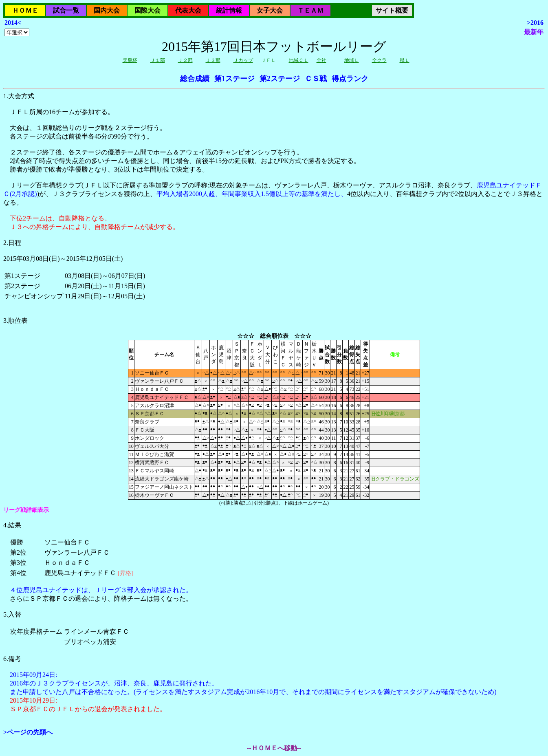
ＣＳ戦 (316, 79)
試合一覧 (66, 10)
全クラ (379, 60)
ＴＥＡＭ (310, 10)
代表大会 (188, 10)
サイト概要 (392, 10)
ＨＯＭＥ (25, 10)
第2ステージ (280, 79)
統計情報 (229, 10)
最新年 (534, 32)
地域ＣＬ (299, 60)
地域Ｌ (352, 60)
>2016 (535, 23)
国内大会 (107, 10)
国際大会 (147, 10)
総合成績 (195, 79)
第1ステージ (234, 79)
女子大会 (270, 10)
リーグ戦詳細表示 (26, 510)
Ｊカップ (243, 60)
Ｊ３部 (213, 60)
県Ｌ (405, 60)
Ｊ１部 (158, 60)
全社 (321, 60)
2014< (13, 23)
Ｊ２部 (185, 60)
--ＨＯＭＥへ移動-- (274, 748)
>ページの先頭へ (28, 732)
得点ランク (350, 79)
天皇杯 (130, 60)
